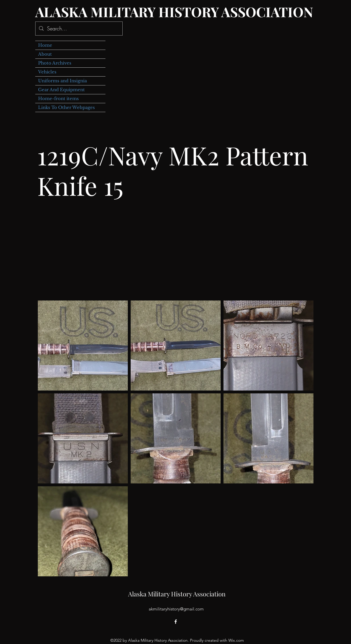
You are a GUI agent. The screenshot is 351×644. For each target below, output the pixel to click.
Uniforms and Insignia (62, 81)
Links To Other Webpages (66, 107)
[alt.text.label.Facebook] (176, 622)
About (45, 54)
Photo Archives (55, 63)
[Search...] (79, 29)
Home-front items (58, 98)
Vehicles (47, 72)
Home (45, 45)
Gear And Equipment (61, 90)
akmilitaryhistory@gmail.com (176, 609)
